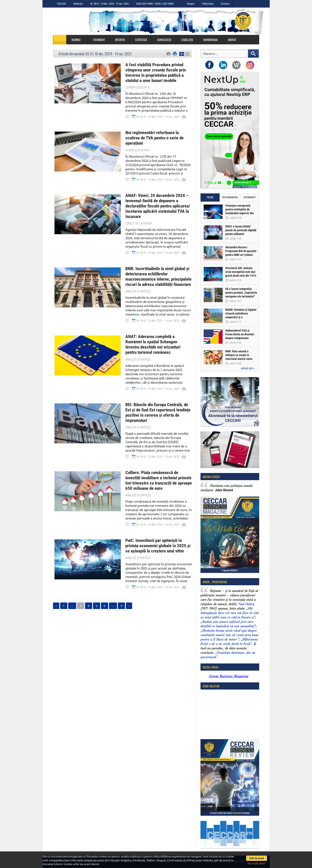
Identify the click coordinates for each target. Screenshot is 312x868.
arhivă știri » (248, 368)
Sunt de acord (257, 858)
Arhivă (232, 40)
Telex (210, 197)
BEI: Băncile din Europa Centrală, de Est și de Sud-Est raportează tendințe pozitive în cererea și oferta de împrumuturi (159, 391)
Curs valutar (211, 686)
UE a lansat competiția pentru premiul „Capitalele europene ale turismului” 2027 (241, 295)
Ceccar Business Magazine (229, 676)
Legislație (187, 40)
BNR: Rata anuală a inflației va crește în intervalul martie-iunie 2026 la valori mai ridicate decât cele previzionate (241, 359)
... (72, 578)
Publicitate (208, 4)
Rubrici (78, 40)
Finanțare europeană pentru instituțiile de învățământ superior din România (240, 211)
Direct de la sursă (139, 213)
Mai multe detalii (257, 863)
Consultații (164, 40)
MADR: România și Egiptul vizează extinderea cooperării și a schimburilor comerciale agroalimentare (241, 317)
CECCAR (61, 4)
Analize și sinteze (138, 280)
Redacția (78, 4)
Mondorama (210, 40)
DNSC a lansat (241, 230)
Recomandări (230, 197)
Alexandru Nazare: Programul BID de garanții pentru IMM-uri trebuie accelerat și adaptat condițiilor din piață (241, 255)
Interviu (120, 40)
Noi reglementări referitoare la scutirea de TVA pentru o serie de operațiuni (156, 133)
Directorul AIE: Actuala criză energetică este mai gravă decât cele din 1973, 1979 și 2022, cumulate (241, 274)
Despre (191, 4)
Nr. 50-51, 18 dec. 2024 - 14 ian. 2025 (109, 4)
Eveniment (99, 40)
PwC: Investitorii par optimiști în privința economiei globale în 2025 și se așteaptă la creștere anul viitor (158, 519)
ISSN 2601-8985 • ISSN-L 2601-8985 (155, 4)
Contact (225, 4)
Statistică (141, 40)
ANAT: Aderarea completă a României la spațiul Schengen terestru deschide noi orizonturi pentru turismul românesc (157, 330)
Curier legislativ (138, 86)
